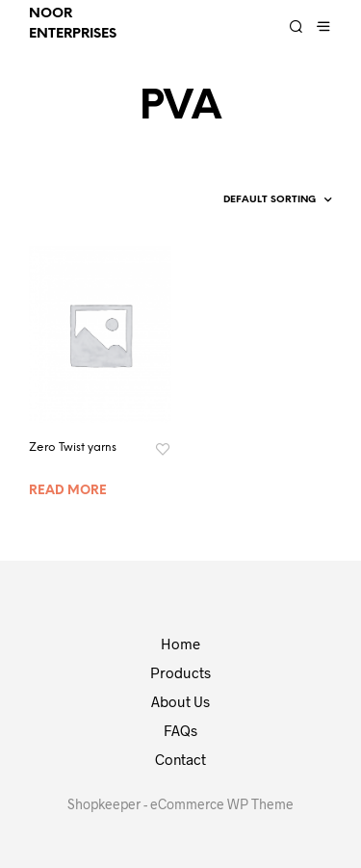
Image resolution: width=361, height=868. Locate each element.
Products (180, 672)
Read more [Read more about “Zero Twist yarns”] (68, 491)
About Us (180, 701)
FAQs (180, 730)
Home (180, 644)
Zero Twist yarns (73, 447)
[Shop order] (246, 200)
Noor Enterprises (73, 24)
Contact (180, 759)
